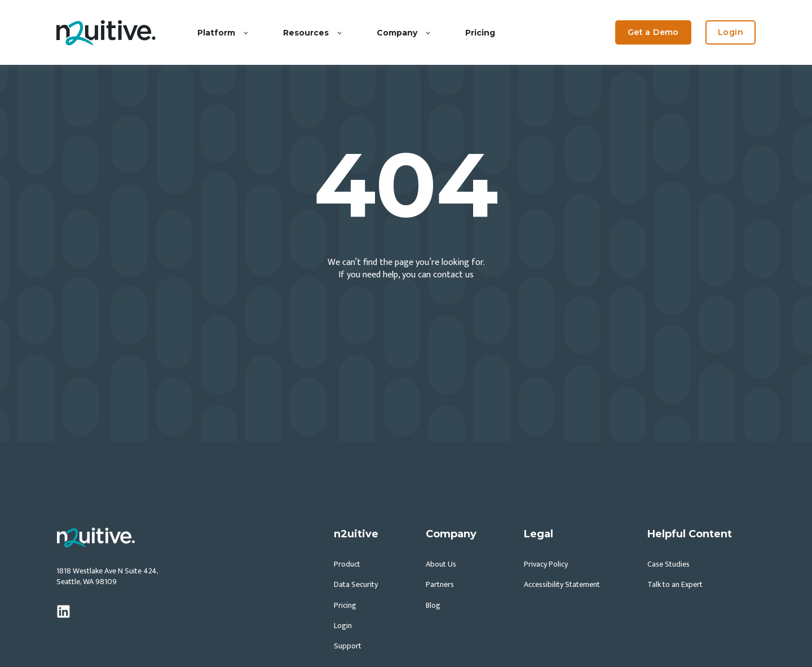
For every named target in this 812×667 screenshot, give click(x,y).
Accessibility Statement (562, 584)
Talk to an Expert (675, 584)
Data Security (356, 584)
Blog (433, 605)
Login (343, 626)
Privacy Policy (546, 564)
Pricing (345, 605)
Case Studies (668, 564)
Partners (440, 584)
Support (348, 646)
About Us (441, 564)
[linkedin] (63, 611)
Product (347, 564)
